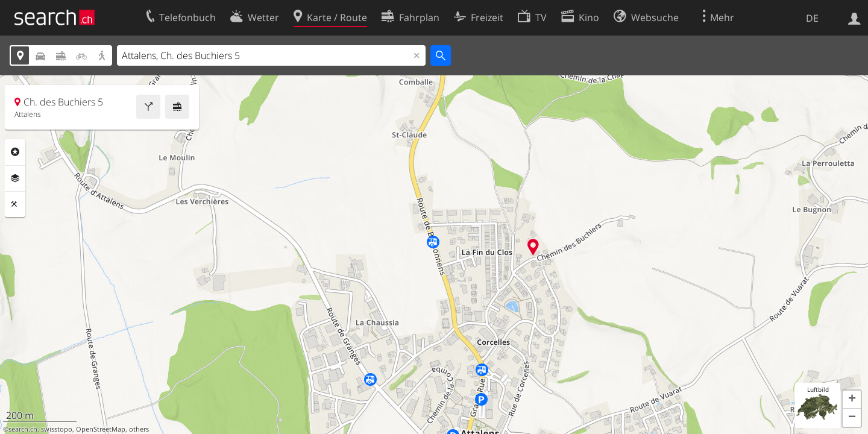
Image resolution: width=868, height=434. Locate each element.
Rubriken (15, 152)
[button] (852, 400)
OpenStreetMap (101, 429)
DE (812, 18)
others (139, 429)
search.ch (23, 429)
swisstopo (57, 429)
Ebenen (15, 178)
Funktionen (15, 204)
